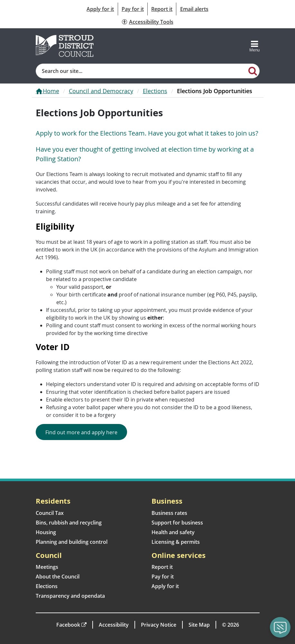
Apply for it (100, 9)
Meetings (47, 567)
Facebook (68, 625)
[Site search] (141, 71)
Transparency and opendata (70, 596)
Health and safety (173, 532)
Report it (162, 9)
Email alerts (194, 9)
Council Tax (50, 513)
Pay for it (133, 9)
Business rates (169, 513)
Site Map (199, 625)
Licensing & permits (176, 542)
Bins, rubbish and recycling (69, 523)
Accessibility (114, 625)
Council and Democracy (101, 91)
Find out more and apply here (81, 432)
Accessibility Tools (151, 22)
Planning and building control (72, 542)
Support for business (177, 523)
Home (51, 91)
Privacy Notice (159, 625)
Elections (155, 91)
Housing (46, 532)
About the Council (58, 577)
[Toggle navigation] (254, 46)
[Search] (253, 71)
